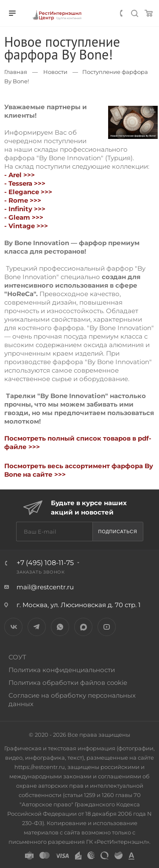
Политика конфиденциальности (62, 670)
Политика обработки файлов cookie (68, 683)
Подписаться (117, 532)
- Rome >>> (23, 200)
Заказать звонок (41, 572)
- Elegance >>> (28, 192)
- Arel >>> (20, 175)
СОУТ (17, 657)
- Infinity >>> (25, 209)
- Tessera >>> (25, 183)
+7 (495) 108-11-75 (45, 563)
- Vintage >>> (26, 226)
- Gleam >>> (24, 217)
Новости (55, 72)
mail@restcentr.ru (45, 587)
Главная (16, 72)
